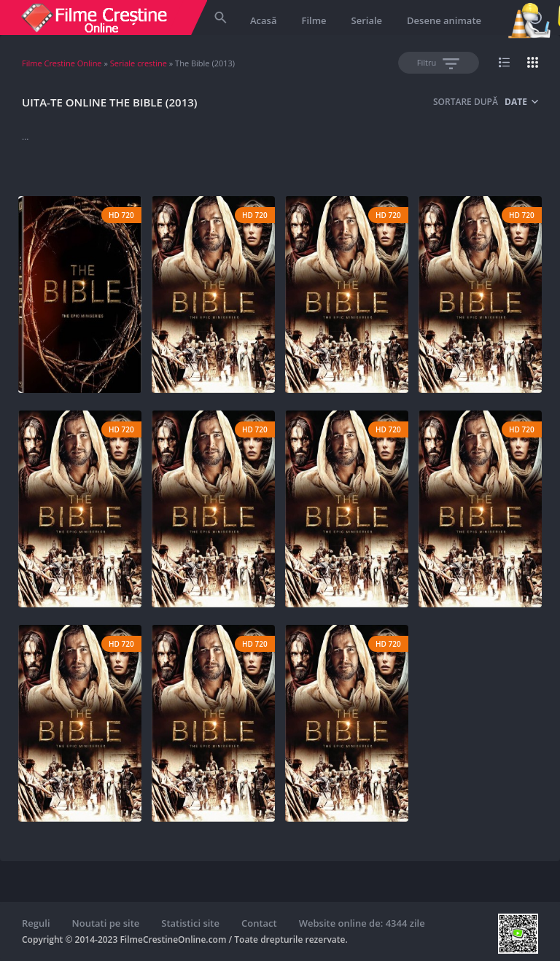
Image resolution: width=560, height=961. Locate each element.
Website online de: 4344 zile (362, 923)
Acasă (263, 20)
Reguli (36, 923)
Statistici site (190, 923)
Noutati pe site (106, 923)
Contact (259, 923)
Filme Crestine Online (62, 63)
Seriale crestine (139, 63)
